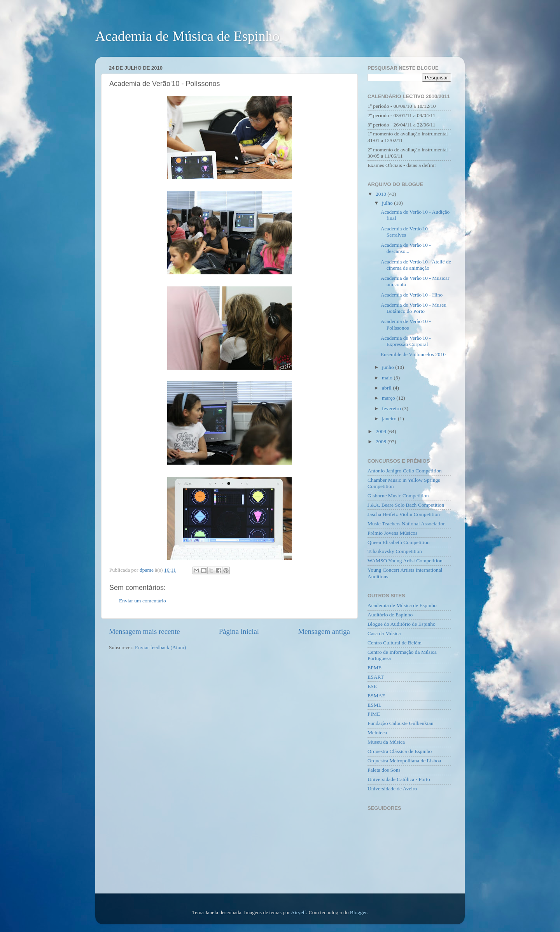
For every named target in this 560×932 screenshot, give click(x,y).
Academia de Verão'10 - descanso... (406, 248)
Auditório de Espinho (390, 615)
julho (388, 203)
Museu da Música (386, 742)
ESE (372, 686)
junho (388, 367)
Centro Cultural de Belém (395, 643)
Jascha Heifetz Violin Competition (404, 514)
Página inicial (239, 631)
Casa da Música (384, 633)
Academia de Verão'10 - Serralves (406, 232)
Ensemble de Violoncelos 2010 (413, 354)
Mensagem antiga (324, 631)
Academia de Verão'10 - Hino (412, 295)
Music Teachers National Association (407, 524)
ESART (376, 677)
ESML (374, 705)
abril (387, 388)
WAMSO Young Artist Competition (405, 561)
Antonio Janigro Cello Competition (405, 471)
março (389, 398)
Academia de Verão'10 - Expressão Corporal (406, 341)
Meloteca (377, 733)
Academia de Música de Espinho (187, 36)
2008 (381, 441)
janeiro (390, 419)
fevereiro (392, 408)
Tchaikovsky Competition (395, 551)
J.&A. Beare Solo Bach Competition (406, 505)
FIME (374, 714)
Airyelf (298, 912)
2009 (381, 431)
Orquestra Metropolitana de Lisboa (404, 761)
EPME (374, 668)
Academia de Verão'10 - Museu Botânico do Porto (414, 308)
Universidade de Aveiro (392, 789)
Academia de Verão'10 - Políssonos (406, 324)
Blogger (358, 912)
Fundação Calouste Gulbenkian (400, 723)
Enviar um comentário (143, 601)
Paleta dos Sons (384, 770)
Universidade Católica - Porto (399, 779)
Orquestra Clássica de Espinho (400, 751)
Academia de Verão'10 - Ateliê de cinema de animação (416, 265)
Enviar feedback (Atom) (160, 647)
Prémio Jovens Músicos (392, 533)
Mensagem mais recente (144, 631)
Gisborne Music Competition (398, 496)
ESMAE (376, 696)
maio (388, 378)
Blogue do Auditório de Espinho (402, 624)
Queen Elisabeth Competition (399, 542)
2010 (381, 194)
